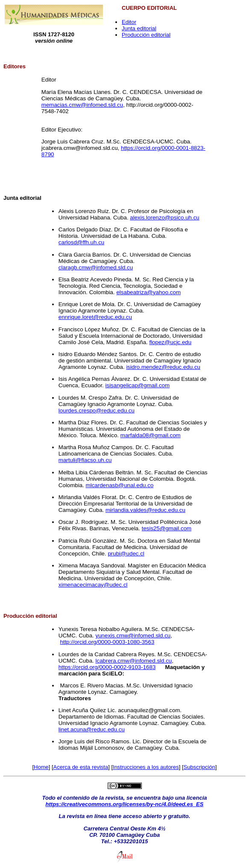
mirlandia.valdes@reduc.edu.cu (145, 510)
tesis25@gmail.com (167, 528)
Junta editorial (139, 28)
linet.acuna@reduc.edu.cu (92, 729)
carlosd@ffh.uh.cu (81, 242)
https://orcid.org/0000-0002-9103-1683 (107, 667)
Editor (129, 22)
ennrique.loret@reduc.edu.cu (95, 317)
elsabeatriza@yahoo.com (148, 292)
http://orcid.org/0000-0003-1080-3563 (107, 642)
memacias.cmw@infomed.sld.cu (82, 105)
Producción (19, 616)
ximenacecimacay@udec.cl (93, 585)
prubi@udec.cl (126, 554)
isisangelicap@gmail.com (138, 385)
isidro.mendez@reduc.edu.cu (163, 367)
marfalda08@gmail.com (151, 435)
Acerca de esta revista (81, 767)
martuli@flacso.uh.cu (85, 460)
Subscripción (199, 767)
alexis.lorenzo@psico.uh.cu (164, 218)
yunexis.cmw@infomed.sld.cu (133, 636)
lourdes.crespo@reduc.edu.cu (97, 411)
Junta (11, 198)
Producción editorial (146, 35)
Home (41, 767)
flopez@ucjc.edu (170, 342)
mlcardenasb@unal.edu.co (120, 485)
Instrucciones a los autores (146, 767)
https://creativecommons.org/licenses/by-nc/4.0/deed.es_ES (125, 804)
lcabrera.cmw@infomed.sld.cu (134, 661)
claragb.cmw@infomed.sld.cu (96, 267)
